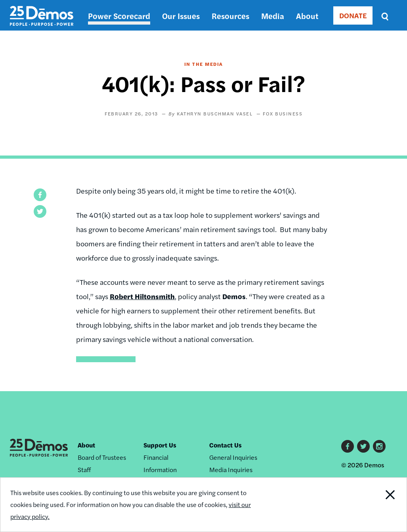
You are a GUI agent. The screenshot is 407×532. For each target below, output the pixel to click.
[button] (40, 195)
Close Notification (385, 505)
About (307, 16)
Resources (230, 16)
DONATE (353, 15)
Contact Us (225, 445)
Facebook (348, 446)
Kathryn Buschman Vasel (215, 113)
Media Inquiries (231, 470)
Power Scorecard (119, 16)
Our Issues (181, 16)
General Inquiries (233, 457)
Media (273, 16)
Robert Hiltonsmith (142, 296)
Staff (84, 470)
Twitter (363, 446)
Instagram (379, 446)
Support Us (160, 445)
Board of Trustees (102, 457)
